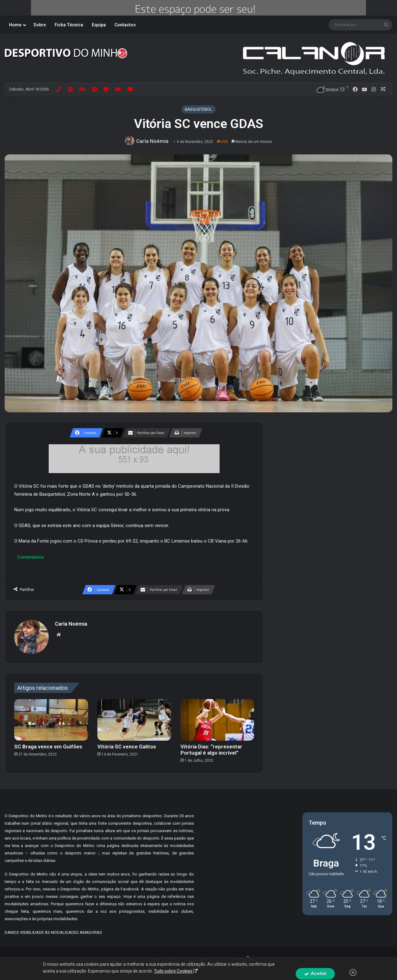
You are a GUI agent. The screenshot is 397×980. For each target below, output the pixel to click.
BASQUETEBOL (198, 109)
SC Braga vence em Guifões (48, 747)
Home (15, 25)
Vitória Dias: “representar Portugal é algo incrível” (211, 750)
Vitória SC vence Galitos (127, 747)
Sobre (40, 25)
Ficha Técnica (69, 25)
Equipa (99, 25)
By (249, 958)
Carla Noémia (152, 141)
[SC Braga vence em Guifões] (51, 720)
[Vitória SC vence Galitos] (134, 720)
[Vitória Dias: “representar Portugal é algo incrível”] (217, 720)
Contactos (125, 25)
